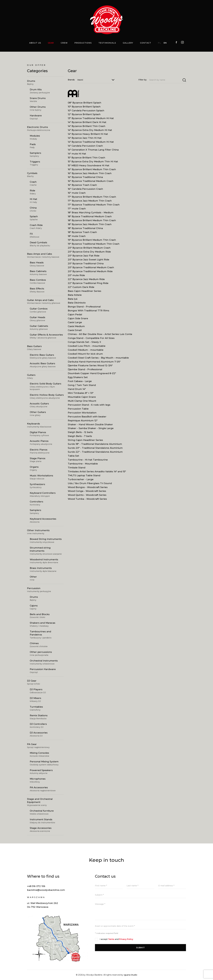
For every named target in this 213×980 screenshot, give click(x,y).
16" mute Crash (77, 195)
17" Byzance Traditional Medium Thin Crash (94, 207)
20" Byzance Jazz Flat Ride (84, 258)
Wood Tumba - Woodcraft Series (87, 501)
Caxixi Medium (76, 329)
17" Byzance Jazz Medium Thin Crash (90, 203)
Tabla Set (73, 458)
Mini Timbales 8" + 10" (81, 395)
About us (35, 43)
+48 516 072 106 (36, 886)
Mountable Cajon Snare (82, 399)
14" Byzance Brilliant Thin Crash (87, 128)
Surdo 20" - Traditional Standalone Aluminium (95, 450)
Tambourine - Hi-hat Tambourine (88, 462)
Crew (64, 43)
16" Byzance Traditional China (85, 179)
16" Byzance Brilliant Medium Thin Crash (92, 172)
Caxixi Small (75, 332)
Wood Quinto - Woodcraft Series (87, 497)
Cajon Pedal (75, 317)
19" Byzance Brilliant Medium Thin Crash (92, 242)
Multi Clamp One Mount (82, 403)
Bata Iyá (73, 301)
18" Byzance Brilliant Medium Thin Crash (92, 223)
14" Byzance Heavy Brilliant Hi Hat (88, 136)
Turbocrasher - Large (81, 482)
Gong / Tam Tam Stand (82, 387)
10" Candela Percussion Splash (86, 113)
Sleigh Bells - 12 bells (80, 434)
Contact (146, 43)
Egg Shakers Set (78, 380)
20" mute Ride (76, 278)
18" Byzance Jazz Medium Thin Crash (90, 227)
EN (165, 43)
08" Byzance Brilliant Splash (84, 105)
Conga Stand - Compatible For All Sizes (91, 340)
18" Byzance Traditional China (85, 231)
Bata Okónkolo (77, 305)
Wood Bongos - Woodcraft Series (88, 490)
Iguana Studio (130, 975)
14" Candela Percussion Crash (85, 148)
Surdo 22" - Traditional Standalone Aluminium (95, 454)
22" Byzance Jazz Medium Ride (86, 282)
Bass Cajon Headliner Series (84, 293)
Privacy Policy (126, 939)
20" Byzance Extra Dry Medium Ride (89, 254)
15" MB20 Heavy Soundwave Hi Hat (89, 168)
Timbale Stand (77, 470)
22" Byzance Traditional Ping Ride (88, 285)
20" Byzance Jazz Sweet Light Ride (89, 262)
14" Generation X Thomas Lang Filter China (93, 152)
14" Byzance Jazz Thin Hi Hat (85, 140)
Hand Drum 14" (77, 391)
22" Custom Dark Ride (81, 289)
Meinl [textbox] (80, 80)
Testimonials (107, 43)
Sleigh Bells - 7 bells (80, 438)
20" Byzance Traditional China (86, 266)
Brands (71, 80)
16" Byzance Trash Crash (82, 187)
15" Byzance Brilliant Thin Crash (86, 160)
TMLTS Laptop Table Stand (84, 478)
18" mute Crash (77, 238)
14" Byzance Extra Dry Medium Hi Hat (90, 132)
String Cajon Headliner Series (85, 442)
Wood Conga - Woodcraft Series (87, 493)
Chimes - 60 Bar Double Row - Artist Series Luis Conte (100, 336)
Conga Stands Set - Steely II (84, 344)
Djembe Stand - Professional (85, 372)
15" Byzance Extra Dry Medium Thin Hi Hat (93, 164)
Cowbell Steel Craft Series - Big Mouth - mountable (98, 360)
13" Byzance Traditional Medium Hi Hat (91, 121)
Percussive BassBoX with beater (87, 419)
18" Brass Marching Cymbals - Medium (91, 215)
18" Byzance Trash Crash (82, 234)
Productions (83, 43)
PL (159, 43)
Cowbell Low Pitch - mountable (87, 348)
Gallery (128, 43)
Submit (140, 948)
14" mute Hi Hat (77, 156)
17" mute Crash (77, 211)
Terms (111, 939)
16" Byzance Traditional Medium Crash (91, 183)
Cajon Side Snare (78, 321)
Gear (51, 43)
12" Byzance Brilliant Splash (84, 117)
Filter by (142, 80)
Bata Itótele (75, 297)
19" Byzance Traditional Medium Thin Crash (94, 246)
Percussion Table (78, 411)
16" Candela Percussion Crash (85, 191)
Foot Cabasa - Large (80, 383)
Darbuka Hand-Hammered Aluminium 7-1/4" (94, 364)
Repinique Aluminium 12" (83, 423)
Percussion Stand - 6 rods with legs (89, 407)
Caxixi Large (75, 325)
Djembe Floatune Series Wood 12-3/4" (90, 368)
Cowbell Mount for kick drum (85, 356)
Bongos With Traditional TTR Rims (89, 313)
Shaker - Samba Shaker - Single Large (91, 431)
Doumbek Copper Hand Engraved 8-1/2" (92, 376)
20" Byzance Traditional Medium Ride (90, 274)
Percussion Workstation (82, 415)
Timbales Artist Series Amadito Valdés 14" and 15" (97, 474)
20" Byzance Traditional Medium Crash (91, 270)
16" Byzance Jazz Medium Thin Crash (90, 176)
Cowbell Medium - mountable (86, 352)
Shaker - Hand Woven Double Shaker (90, 427)
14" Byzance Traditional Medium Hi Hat (91, 144)
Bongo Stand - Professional (84, 309)
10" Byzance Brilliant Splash (84, 109)
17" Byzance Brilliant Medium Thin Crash (92, 199)
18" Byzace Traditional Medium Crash (90, 219)
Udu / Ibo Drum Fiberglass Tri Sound (90, 486)
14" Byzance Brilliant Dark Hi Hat (87, 124)
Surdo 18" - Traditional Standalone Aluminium (95, 446)
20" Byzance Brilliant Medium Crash (89, 250)
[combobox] (96, 80)
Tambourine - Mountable (83, 466)
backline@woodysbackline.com (46, 890)
